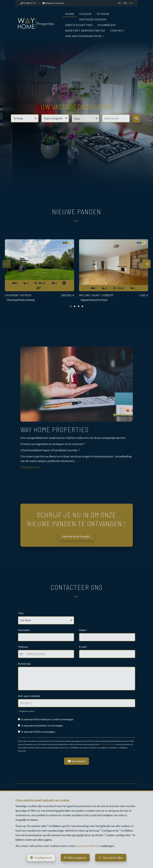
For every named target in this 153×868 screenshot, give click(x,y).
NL (131, 3)
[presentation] (7, 264)
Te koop (85, 14)
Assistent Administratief (85, 30)
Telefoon (24, 647)
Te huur (103, 14)
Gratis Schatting (79, 25)
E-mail (83, 647)
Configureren (43, 858)
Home (70, 14)
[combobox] (22, 654)
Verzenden (77, 761)
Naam (83, 630)
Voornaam (25, 630)
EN (125, 3)
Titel (21, 613)
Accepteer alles (113, 858)
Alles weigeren (77, 858)
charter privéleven (107, 744)
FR (119, 3)
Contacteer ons (30, 467)
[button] (86, 118)
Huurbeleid (107, 25)
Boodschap (24, 664)
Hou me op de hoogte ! (77, 536)
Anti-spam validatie (29, 696)
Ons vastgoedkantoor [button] (83, 36)
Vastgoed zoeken (93, 19)
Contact (117, 30)
